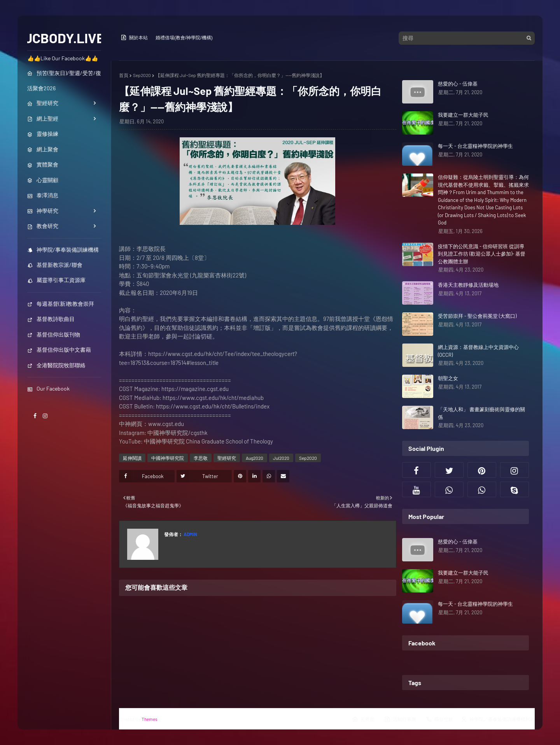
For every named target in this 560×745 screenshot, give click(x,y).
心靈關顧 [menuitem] (43, 180)
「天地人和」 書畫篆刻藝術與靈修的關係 (481, 413)
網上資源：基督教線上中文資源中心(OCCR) (478, 351)
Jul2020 (281, 458)
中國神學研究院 (168, 458)
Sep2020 (142, 75)
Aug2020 (255, 458)
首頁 (124, 75)
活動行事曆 (400, 719)
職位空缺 (439, 719)
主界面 (363, 719)
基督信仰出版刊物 (54, 334)
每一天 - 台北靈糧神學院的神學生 (475, 146)
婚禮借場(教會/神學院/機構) (184, 38)
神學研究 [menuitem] (43, 211)
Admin (190, 534)
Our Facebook (48, 388)
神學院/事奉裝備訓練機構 (63, 250)
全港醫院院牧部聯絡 (56, 365)
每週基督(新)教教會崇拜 (61, 304)
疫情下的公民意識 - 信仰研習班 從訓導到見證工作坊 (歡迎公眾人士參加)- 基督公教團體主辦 (482, 254)
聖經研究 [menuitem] (43, 103)
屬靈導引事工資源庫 (56, 280)
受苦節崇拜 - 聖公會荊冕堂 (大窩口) (477, 316)
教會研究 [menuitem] (43, 226)
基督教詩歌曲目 (51, 319)
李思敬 (201, 458)
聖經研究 (227, 458)
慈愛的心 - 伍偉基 (458, 84)
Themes (150, 719)
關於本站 (134, 37)
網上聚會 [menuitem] (43, 149)
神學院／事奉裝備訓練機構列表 (498, 719)
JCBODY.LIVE (64, 38)
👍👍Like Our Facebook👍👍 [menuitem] (63, 58)
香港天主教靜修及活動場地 (468, 285)
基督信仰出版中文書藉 (59, 350)
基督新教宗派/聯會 (55, 265)
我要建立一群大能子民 (463, 115)
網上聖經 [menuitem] (43, 118)
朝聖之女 (448, 378)
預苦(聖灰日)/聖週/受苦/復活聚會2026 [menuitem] (64, 81)
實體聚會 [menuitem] (43, 164)
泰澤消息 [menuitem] (43, 195)
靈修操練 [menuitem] (43, 134)
